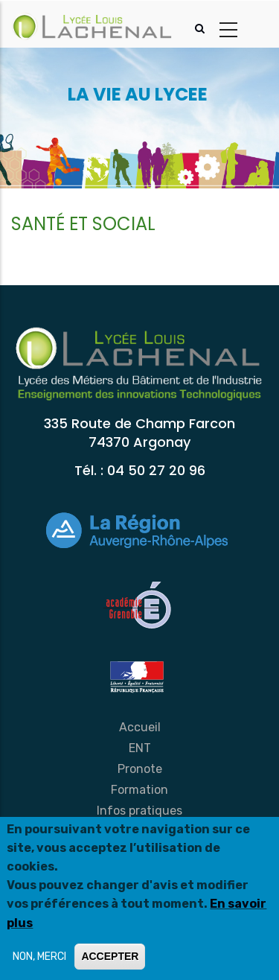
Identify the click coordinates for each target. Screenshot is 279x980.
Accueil (140, 727)
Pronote (140, 769)
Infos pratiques (139, 811)
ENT (140, 748)
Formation (139, 790)
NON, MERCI (39, 957)
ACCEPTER (110, 956)
